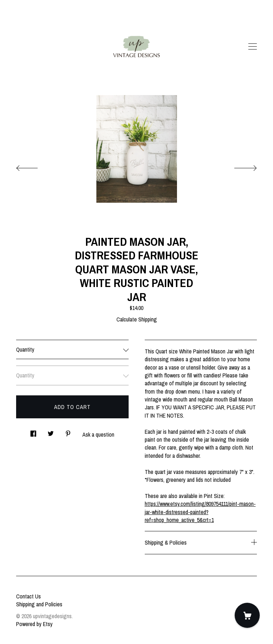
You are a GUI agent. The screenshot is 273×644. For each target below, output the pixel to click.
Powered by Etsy (34, 624)
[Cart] (247, 615)
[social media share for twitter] (51, 431)
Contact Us (28, 596)
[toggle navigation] (253, 47)
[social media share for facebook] (33, 431)
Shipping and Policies (39, 604)
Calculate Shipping (137, 319)
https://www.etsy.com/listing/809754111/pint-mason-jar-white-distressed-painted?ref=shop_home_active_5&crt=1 (200, 512)
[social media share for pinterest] (68, 431)
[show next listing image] (239, 166)
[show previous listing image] (34, 166)
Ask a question (98, 434)
